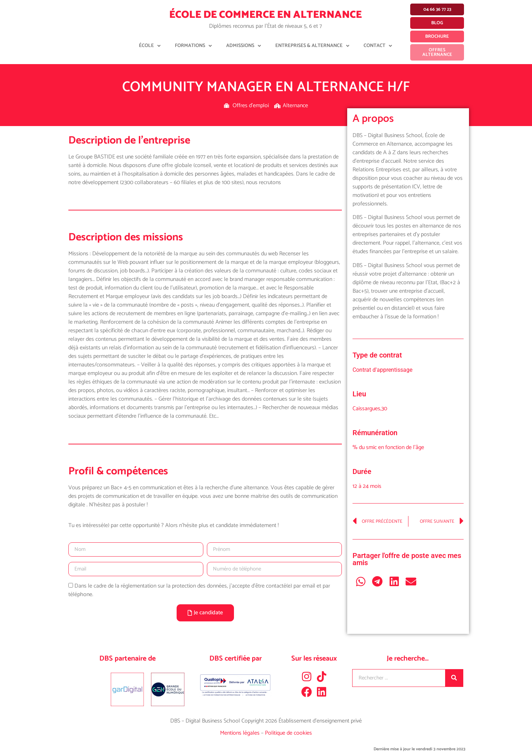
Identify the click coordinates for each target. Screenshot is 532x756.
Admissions (244, 46)
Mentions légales (241, 733)
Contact (378, 46)
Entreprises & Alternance (312, 46)
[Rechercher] (454, 678)
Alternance (295, 106)
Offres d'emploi (251, 106)
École (150, 46)
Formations (193, 46)
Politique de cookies (288, 733)
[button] (361, 581)
